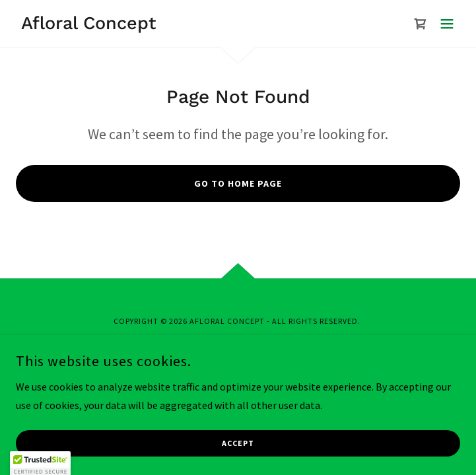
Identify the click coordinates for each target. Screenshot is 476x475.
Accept (238, 444)
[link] (86, 25)
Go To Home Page (238, 183)
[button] (447, 24)
